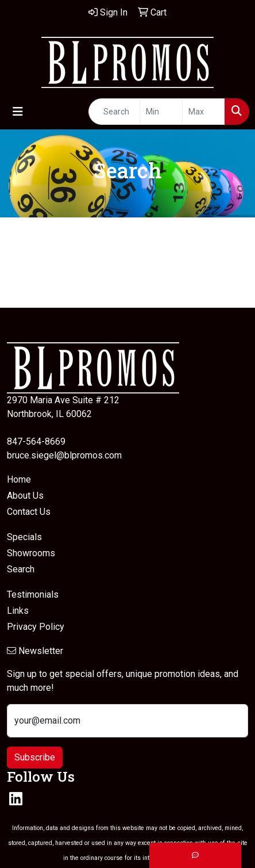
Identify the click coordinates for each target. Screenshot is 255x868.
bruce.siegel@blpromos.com (64, 455)
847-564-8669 (36, 441)
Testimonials (33, 594)
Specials (24, 537)
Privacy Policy (36, 627)
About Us (25, 496)
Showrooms (31, 553)
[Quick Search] (114, 112)
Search (21, 569)
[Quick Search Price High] (204, 112)
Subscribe (35, 757)
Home (19, 479)
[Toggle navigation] (18, 112)
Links (18, 611)
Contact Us (29, 512)
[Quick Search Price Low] (161, 112)
